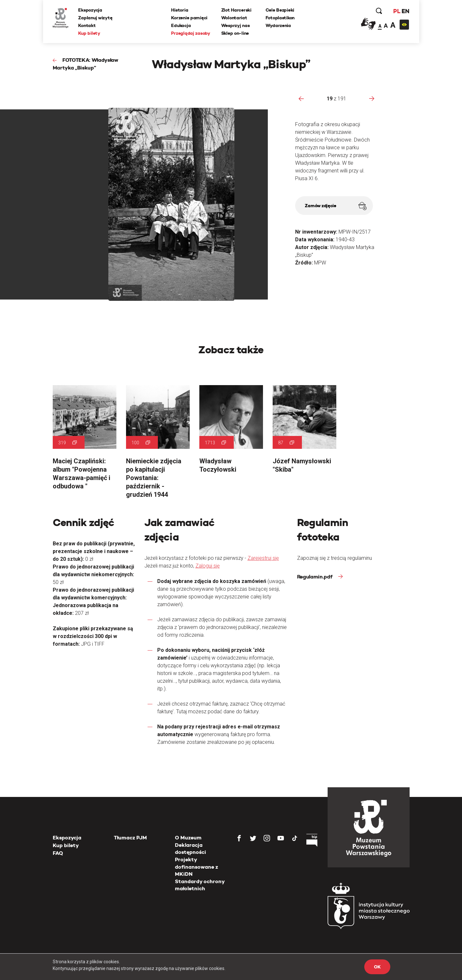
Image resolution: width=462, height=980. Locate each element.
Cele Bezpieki (280, 10)
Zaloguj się (208, 566)
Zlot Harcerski (236, 10)
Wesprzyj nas (236, 25)
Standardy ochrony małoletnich (200, 885)
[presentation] (301, 98)
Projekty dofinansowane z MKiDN (196, 867)
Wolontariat (234, 18)
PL (397, 11)
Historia (180, 10)
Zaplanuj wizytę (95, 18)
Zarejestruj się (263, 558)
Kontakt (87, 25)
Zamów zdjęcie (335, 206)
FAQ (58, 853)
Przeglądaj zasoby (191, 33)
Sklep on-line (235, 33)
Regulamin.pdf (315, 577)
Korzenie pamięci (190, 18)
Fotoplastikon (280, 18)
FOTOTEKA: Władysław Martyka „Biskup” (85, 64)
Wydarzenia (278, 25)
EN (405, 11)
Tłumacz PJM (130, 838)
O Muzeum (188, 838)
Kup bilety (89, 33)
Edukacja (181, 25)
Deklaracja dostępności (190, 849)
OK (377, 967)
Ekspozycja (90, 10)
